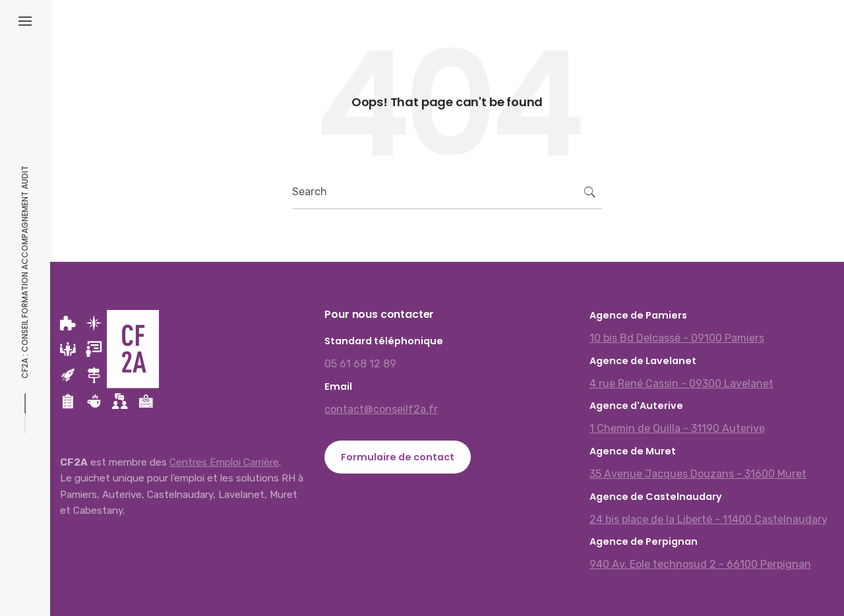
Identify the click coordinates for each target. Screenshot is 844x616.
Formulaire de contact (398, 457)
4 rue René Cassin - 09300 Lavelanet (681, 384)
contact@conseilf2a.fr (381, 409)
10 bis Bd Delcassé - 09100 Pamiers (677, 338)
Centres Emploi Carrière (224, 462)
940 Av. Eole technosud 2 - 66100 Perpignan (700, 564)
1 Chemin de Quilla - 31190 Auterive (677, 428)
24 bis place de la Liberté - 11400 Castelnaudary (708, 519)
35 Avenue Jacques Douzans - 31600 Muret (698, 474)
